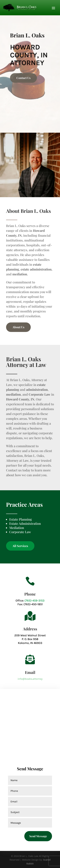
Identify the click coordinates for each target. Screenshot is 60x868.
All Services (20, 546)
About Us (18, 327)
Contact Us (31, 78)
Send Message (38, 836)
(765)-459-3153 (34, 601)
